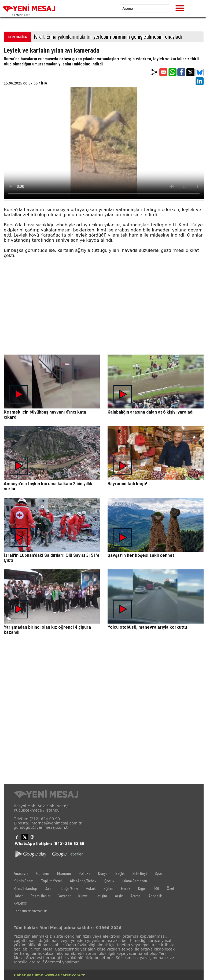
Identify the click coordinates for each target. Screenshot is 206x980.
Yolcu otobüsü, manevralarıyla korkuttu (147, 627)
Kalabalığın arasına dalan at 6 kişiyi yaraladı (150, 412)
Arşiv (119, 896)
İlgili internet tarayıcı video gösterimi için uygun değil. (104, 143)
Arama (135, 896)
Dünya (103, 874)
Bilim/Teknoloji (25, 889)
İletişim (101, 896)
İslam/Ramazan (135, 881)
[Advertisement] (104, 317)
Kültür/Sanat (24, 881)
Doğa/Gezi (70, 889)
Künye (83, 896)
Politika (84, 874)
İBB (156, 889)
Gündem (43, 874)
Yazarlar (65, 896)
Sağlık (120, 874)
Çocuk (109, 881)
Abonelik (155, 896)
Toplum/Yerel (51, 881)
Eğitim (108, 889)
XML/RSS (20, 903)
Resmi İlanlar (41, 896)
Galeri (49, 889)
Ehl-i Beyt (140, 874)
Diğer (142, 889)
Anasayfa (21, 874)
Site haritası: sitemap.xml (31, 911)
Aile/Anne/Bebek (83, 881)
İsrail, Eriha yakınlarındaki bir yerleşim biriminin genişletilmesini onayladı (108, 37)
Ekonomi (64, 874)
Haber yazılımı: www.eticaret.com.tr (49, 975)
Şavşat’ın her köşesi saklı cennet (141, 555)
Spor (158, 874)
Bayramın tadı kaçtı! (127, 484)
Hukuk (91, 889)
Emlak (126, 889)
